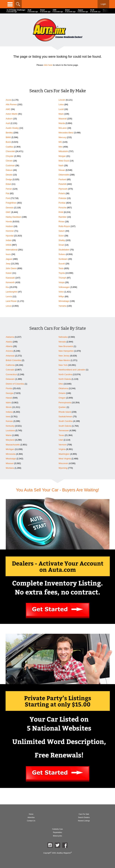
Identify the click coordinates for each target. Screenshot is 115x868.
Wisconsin (63, 463)
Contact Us (31, 821)
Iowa (8, 416)
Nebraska (63, 337)
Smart (61, 245)
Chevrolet (10, 151)
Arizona (9, 351)
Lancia (9, 296)
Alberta (9, 346)
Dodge (9, 179)
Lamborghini (12, 292)
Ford (8, 198)
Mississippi (11, 459)
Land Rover (11, 301)
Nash (61, 165)
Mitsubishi (63, 151)
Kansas (9, 421)
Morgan (62, 156)
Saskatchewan (65, 416)
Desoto (9, 175)
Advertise (31, 817)
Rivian (62, 222)
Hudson (9, 226)
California (10, 365)
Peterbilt (63, 184)
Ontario (62, 393)
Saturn (62, 231)
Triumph (62, 278)
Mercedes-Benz (66, 133)
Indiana (9, 412)
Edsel (8, 184)
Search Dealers (84, 817)
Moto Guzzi (64, 161)
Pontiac (62, 203)
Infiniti (8, 245)
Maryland (10, 440)
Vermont (63, 445)
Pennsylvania (65, 403)
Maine (9, 435)
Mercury (62, 137)
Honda (9, 222)
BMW (8, 137)
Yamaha (63, 306)
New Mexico (64, 360)
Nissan (62, 170)
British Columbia (13, 360)
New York (63, 365)
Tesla (61, 268)
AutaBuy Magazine (64, 853)
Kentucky (10, 426)
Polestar (63, 198)
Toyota (62, 273)
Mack (61, 114)
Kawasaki (10, 278)
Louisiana (10, 430)
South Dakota (65, 426)
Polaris (62, 193)
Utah (61, 440)
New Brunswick (66, 346)
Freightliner (11, 203)
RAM (61, 212)
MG (60, 142)
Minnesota (11, 454)
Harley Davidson (14, 217)
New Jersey (64, 356)
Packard (63, 179)
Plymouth (63, 189)
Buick (8, 142)
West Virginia (65, 459)
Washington (64, 454)
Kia (7, 287)
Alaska (9, 342)
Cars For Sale (84, 814)
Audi (8, 123)
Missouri (10, 463)
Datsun (9, 170)
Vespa (62, 282)
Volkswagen (64, 287)
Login (103, 4)
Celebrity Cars (58, 829)
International (12, 250)
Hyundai (10, 236)
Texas (61, 435)
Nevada (62, 342)
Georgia (10, 393)
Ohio (61, 384)
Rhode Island (65, 412)
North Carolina (65, 374)
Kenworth (10, 282)
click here (48, 65)
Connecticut (11, 374)
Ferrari (9, 189)
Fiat (7, 193)
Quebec (62, 407)
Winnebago (64, 301)
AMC (8, 109)
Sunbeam (63, 259)
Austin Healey (12, 128)
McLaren (63, 128)
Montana (10, 468)
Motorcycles (58, 836)
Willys (61, 296)
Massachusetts (13, 445)
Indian (9, 240)
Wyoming (63, 468)
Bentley (9, 133)
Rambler (63, 217)
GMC (8, 212)
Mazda (62, 123)
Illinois (9, 407)
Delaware (10, 379)
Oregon (62, 398)
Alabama (10, 337)
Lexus (9, 306)
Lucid (61, 109)
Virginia (62, 449)
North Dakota (65, 379)
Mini (61, 147)
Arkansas (10, 356)
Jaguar (9, 259)
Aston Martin (12, 114)
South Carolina (66, 421)
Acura (8, 100)
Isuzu (8, 254)
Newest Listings (84, 821)
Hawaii (9, 398)
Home (31, 814)
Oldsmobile (64, 175)
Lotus (61, 104)
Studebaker (64, 250)
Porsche (63, 208)
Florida (9, 388)
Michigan (10, 449)
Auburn (9, 119)
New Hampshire (66, 351)
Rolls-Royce (64, 226)
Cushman (10, 165)
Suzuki (62, 264)
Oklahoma (63, 388)
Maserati (63, 119)
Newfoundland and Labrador (72, 370)
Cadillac (10, 147)
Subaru (62, 254)
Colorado (10, 370)
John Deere (11, 268)
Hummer (10, 231)
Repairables (58, 832)
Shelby (62, 240)
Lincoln (62, 100)
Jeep (8, 264)
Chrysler (10, 156)
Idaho (8, 403)
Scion (61, 236)
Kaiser (9, 273)
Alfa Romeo (11, 104)
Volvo (61, 292)
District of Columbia (15, 384)
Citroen (9, 161)
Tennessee (64, 430)
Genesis (10, 208)
